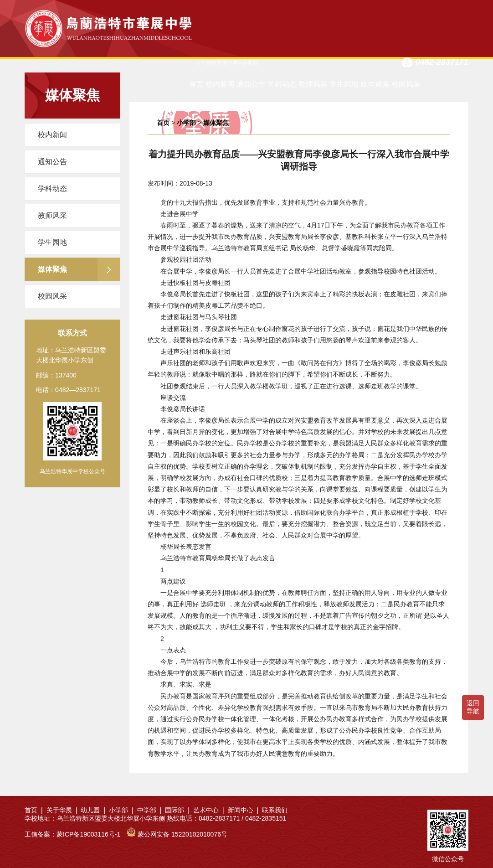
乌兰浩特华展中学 (216, 63)
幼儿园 (93, 810)
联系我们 (275, 810)
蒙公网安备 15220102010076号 (182, 834)
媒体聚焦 (375, 84)
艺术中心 (209, 810)
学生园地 (344, 84)
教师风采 (313, 84)
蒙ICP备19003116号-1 (88, 834)
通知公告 (251, 84)
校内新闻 (220, 84)
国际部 (177, 810)
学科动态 (282, 84)
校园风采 (406, 84)
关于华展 (62, 810)
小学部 (186, 123)
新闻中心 (243, 810)
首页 (196, 84)
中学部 (149, 810)
